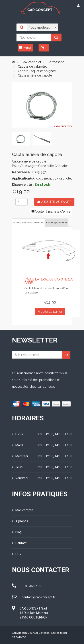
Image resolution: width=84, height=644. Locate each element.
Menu (25, 47)
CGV (17, 554)
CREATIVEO (19, 637)
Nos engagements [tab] (57, 223)
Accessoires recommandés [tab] (28, 223)
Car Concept (41, 633)
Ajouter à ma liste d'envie (51, 212)
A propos (20, 521)
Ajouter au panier (54, 202)
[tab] (21, 139)
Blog (17, 532)
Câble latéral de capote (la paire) (49, 281)
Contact (19, 543)
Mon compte (23, 510)
